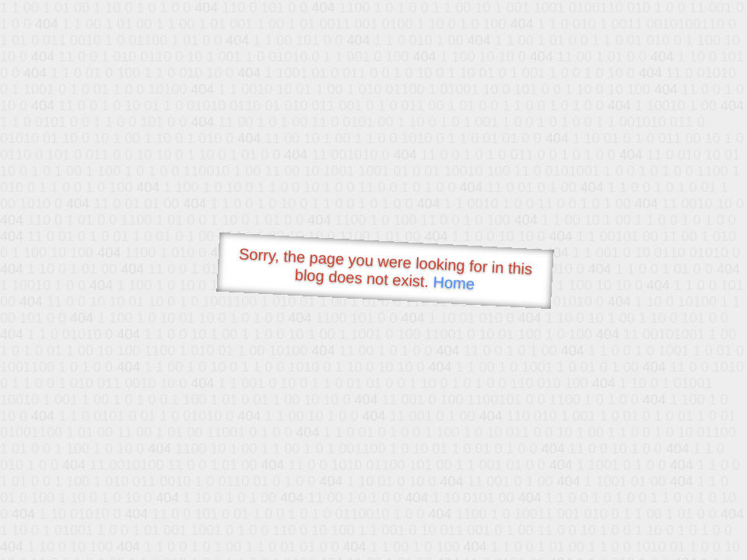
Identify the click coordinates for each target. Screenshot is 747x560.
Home (454, 283)
